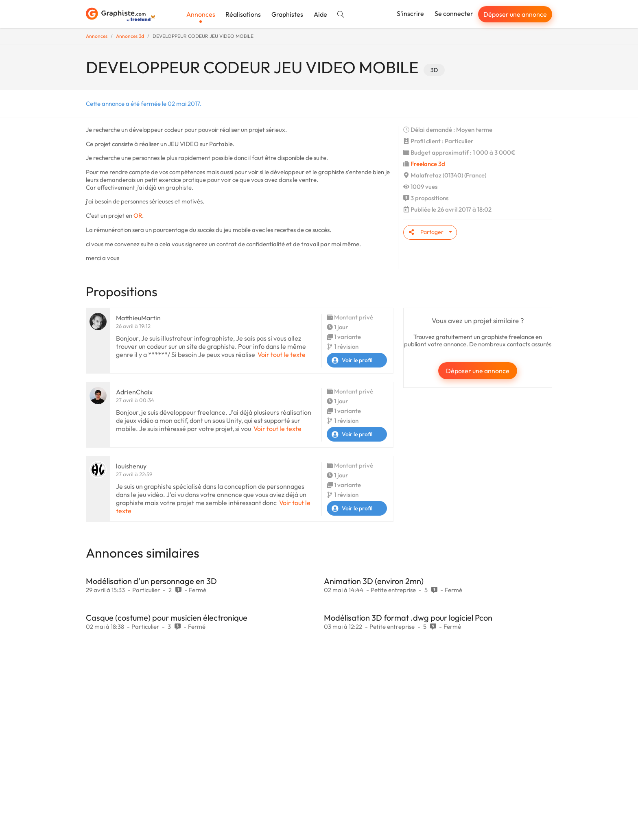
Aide (320, 14)
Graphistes (287, 14)
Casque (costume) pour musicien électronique (167, 618)
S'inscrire (410, 13)
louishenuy (131, 466)
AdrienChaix (134, 392)
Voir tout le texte (282, 354)
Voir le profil (350, 360)
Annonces (201, 14)
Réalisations (243, 14)
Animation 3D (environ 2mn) (374, 581)
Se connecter (454, 13)
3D (434, 70)
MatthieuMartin (138, 318)
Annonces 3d (130, 36)
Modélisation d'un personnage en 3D (151, 581)
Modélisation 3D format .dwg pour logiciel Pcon (408, 618)
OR (138, 215)
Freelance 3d (428, 164)
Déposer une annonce (515, 14)
